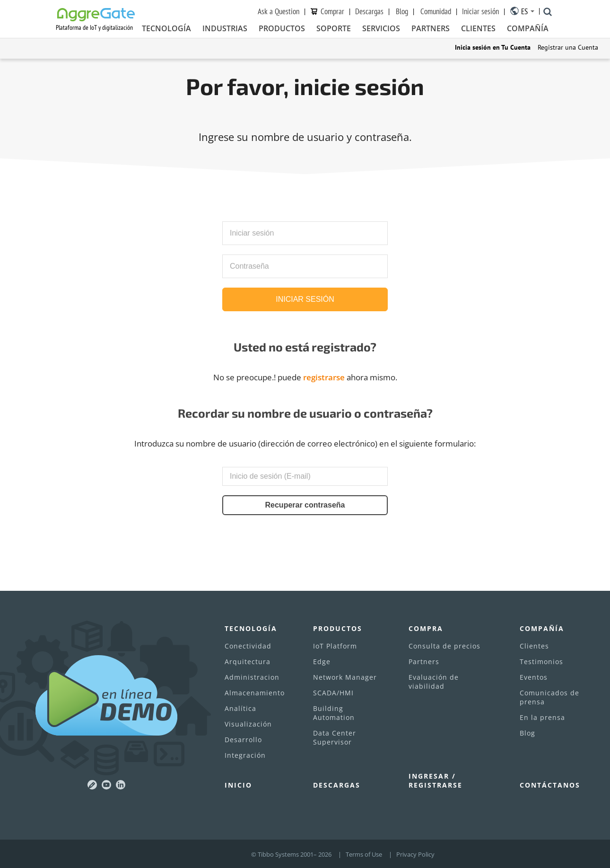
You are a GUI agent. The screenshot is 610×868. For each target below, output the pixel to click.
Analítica (240, 708)
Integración (245, 755)
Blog (402, 11)
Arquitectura (248, 662)
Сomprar (332, 11)
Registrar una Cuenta (568, 47)
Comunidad (436, 11)
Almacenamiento (255, 693)
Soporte (334, 29)
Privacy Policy (415, 854)
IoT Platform (335, 646)
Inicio (238, 785)
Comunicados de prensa (549, 697)
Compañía (528, 29)
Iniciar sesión (480, 11)
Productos (282, 29)
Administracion (252, 677)
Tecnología (166, 29)
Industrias (225, 29)
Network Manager (345, 677)
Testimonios (541, 662)
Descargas (369, 11)
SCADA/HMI (333, 693)
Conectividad (248, 646)
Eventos (534, 677)
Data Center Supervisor (335, 737)
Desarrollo (243, 740)
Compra (426, 628)
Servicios (381, 29)
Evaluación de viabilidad (434, 682)
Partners (431, 29)
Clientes (478, 29)
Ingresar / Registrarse (436, 780)
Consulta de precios (444, 646)
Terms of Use (364, 854)
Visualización (248, 724)
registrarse (324, 377)
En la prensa (542, 717)
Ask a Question (279, 11)
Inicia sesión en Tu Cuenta (493, 47)
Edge (322, 662)
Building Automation (334, 713)
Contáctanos (550, 785)
